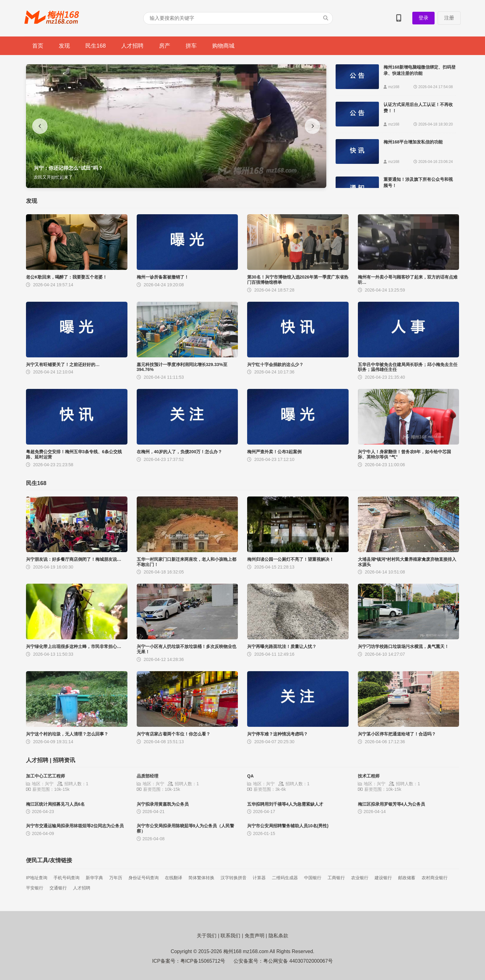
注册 (449, 18)
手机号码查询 (67, 878)
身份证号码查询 (144, 878)
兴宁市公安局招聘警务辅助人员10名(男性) (288, 826)
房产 (165, 46)
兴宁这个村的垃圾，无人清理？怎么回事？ (67, 734)
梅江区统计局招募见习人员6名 (55, 804)
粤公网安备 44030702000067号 (298, 961)
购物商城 (223, 46)
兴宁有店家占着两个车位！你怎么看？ (174, 734)
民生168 (96, 46)
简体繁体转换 (201, 878)
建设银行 (383, 878)
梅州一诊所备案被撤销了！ (163, 277)
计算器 (259, 878)
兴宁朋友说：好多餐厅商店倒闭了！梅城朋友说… (74, 559)
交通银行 (58, 888)
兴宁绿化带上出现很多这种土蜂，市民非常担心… (74, 646)
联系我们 (230, 936)
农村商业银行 (435, 878)
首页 (38, 46)
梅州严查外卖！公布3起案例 (274, 452)
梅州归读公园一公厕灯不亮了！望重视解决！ (290, 559)
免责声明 (255, 936)
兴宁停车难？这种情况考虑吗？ (277, 734)
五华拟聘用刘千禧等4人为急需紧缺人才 (285, 804)
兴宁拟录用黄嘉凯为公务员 (163, 804)
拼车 (191, 46)
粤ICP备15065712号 (203, 961)
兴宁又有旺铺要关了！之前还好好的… (63, 364)
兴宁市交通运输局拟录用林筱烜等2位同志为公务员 (75, 826)
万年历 (116, 878)
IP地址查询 (37, 878)
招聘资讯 (64, 760)
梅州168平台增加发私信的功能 (413, 142)
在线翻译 (174, 878)
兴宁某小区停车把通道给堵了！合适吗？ (397, 734)
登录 (423, 18)
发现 (64, 46)
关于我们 (207, 936)
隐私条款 (278, 936)
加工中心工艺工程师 (45, 776)
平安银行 (35, 888)
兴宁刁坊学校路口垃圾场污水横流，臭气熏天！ (403, 646)
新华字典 (94, 878)
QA (250, 776)
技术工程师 (369, 776)
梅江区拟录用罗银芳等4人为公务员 (392, 804)
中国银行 (313, 878)
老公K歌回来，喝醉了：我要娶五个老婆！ (67, 277)
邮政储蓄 (407, 878)
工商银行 (336, 878)
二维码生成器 (285, 878)
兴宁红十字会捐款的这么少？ (275, 364)
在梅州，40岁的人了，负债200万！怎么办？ (180, 452)
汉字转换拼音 (234, 878)
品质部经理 (148, 776)
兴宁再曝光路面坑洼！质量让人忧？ (282, 646)
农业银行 (360, 878)
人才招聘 (132, 46)
